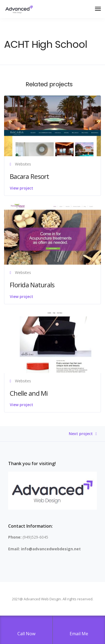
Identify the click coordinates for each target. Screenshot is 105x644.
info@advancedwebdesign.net (51, 549)
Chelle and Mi (29, 393)
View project (21, 188)
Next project (81, 434)
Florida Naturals (32, 285)
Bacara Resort (30, 176)
